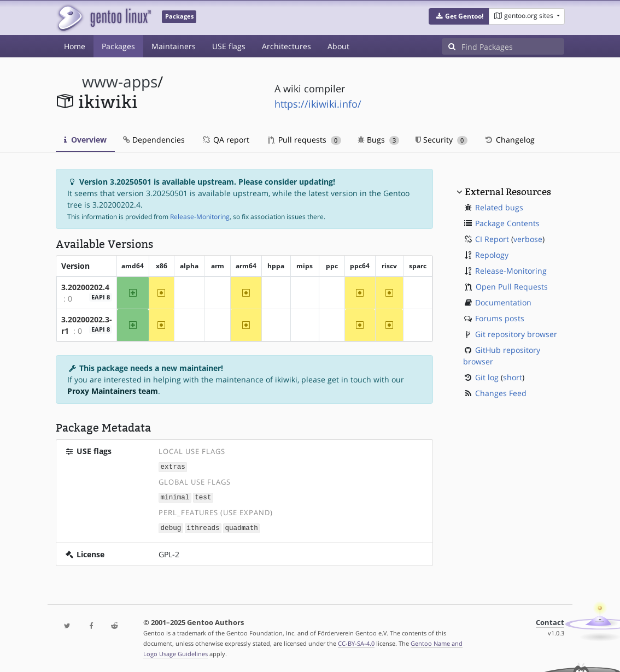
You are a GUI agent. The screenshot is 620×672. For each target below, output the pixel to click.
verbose (528, 239)
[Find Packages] (513, 46)
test (203, 496)
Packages (118, 46)
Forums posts (500, 318)
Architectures (286, 46)
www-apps (120, 82)
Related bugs (499, 207)
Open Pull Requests (512, 287)
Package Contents (507, 223)
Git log (487, 377)
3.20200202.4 (85, 287)
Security (441, 140)
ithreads (203, 526)
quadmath (241, 526)
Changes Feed (501, 393)
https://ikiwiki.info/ (318, 104)
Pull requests (305, 140)
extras (173, 466)
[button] (459, 16)
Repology (492, 255)
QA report (225, 140)
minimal (175, 496)
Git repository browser (516, 334)
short (513, 377)
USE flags (229, 46)
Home (75, 46)
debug (171, 526)
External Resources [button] (508, 192)
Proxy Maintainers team (113, 391)
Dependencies (154, 140)
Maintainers (174, 46)
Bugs (379, 140)
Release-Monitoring (200, 217)
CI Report (492, 239)
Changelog (509, 140)
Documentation (503, 302)
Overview (85, 140)
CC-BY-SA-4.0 (356, 642)
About (338, 46)
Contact (550, 621)
